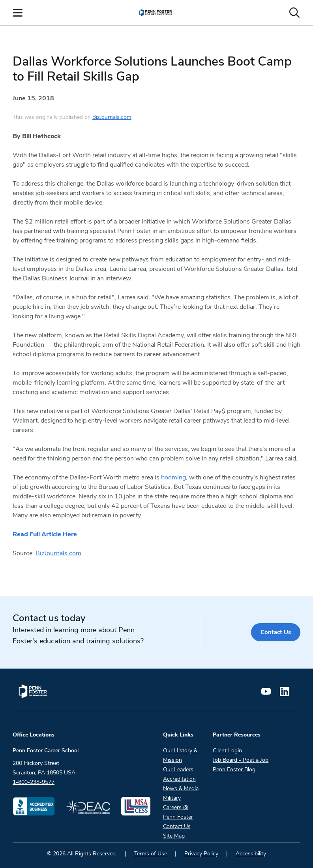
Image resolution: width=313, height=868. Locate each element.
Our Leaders (178, 769)
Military (172, 798)
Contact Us (275, 632)
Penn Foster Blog (234, 769)
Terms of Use (151, 854)
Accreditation (179, 779)
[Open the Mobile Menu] (18, 13)
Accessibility (251, 854)
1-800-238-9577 (34, 782)
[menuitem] (156, 13)
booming (173, 477)
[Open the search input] (294, 13)
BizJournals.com (112, 117)
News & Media (181, 788)
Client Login (227, 751)
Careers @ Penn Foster (178, 812)
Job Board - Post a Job (241, 760)
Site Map (174, 836)
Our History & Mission (180, 755)
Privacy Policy (201, 854)
